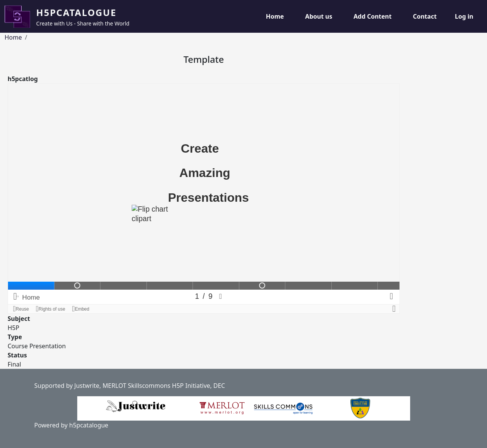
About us (319, 16)
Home (275, 16)
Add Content (372, 16)
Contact (425, 16)
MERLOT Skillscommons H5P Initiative (157, 386)
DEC (219, 386)
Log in (464, 16)
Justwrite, (88, 386)
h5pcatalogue (88, 425)
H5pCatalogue (76, 12)
